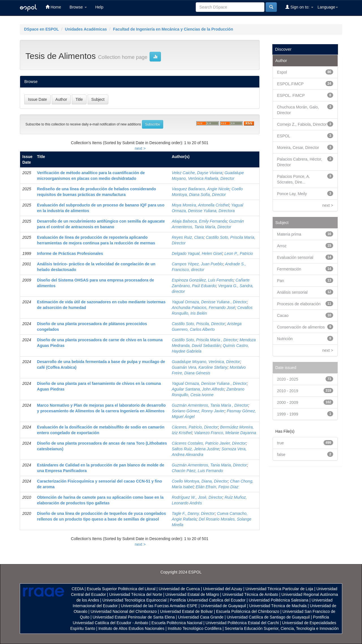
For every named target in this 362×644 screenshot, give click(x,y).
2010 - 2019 (288, 391)
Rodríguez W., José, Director (197, 497)
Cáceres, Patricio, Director (195, 427)
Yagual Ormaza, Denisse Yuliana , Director (209, 302)
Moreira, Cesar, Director (298, 148)
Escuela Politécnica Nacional (177, 623)
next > (140, 148)
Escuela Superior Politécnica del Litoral (121, 589)
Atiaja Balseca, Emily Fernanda (199, 221)
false (281, 455)
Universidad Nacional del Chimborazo (124, 611)
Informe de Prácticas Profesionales (70, 253)
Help (99, 7)
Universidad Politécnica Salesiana (278, 600)
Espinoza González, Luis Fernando (202, 280)
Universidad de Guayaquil (223, 606)
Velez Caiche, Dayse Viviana (197, 173)
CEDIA (77, 589)
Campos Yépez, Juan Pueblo (197, 264)
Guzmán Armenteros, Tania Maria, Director (209, 465)
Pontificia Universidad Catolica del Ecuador (208, 600)
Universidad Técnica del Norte (136, 594)
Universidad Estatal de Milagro (192, 594)
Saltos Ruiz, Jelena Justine (195, 449)
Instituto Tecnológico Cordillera (195, 628)
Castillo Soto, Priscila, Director (198, 324)
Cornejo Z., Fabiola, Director (302, 124)
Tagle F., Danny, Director (193, 513)
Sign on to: (299, 7)
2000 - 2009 (288, 402)
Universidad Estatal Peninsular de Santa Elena (134, 617)
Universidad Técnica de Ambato (250, 594)
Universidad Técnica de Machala (278, 606)
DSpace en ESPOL (41, 29)
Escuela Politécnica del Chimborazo (248, 611)
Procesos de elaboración (299, 304)
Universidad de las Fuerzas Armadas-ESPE (159, 606)
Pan (281, 281)
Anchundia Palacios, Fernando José (203, 308)
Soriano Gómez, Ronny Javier (198, 411)
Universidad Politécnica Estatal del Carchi (242, 623)
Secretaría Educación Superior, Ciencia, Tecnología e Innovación (282, 628)
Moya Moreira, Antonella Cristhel (200, 205)
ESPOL (284, 136)
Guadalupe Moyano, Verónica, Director (206, 362)
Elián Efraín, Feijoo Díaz (217, 487)
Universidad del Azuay (223, 589)
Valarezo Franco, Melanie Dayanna (225, 433)
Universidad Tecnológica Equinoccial (134, 600)
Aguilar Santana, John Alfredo (198, 389)
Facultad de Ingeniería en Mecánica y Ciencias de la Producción (173, 29)
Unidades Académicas (86, 29)
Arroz (282, 246)
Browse (78, 7)
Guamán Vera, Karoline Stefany (200, 367)
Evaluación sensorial (295, 257)
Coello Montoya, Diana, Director (200, 481)
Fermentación (289, 269)
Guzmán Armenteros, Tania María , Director (210, 405)
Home (53, 7)
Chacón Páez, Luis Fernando (197, 471)
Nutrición (285, 339)
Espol (282, 72)
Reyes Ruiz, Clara (188, 237)
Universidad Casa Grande (201, 617)
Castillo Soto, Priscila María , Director (204, 340)
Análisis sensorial (292, 292)
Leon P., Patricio (239, 253)
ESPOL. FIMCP (291, 95)
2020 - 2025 (288, 379)
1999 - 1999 (288, 414)
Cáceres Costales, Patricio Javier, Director (209, 443)
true (281, 443)
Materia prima (289, 234)
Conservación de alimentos (301, 327)
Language (328, 7)
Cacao (283, 315)
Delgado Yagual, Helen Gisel (197, 253)
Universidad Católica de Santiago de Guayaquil (268, 617)
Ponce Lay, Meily (292, 194)
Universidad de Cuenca (179, 589)
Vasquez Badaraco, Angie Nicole (201, 189)
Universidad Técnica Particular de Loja (279, 589)
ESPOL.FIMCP (290, 84)
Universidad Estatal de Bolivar (187, 611)
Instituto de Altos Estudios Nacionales (131, 628)
